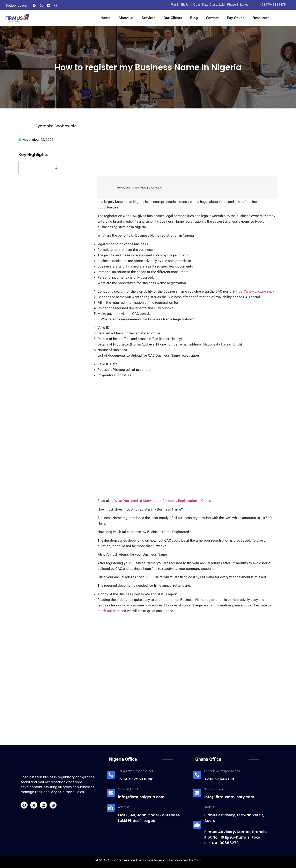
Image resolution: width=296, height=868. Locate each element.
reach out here (109, 611)
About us (126, 18)
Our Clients (173, 18)
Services (148, 18)
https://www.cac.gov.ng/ (253, 291)
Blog (194, 18)
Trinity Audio (139, 188)
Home (105, 18)
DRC (197, 860)
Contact (212, 18)
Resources (261, 18)
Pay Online (236, 18)
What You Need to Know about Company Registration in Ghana (163, 501)
